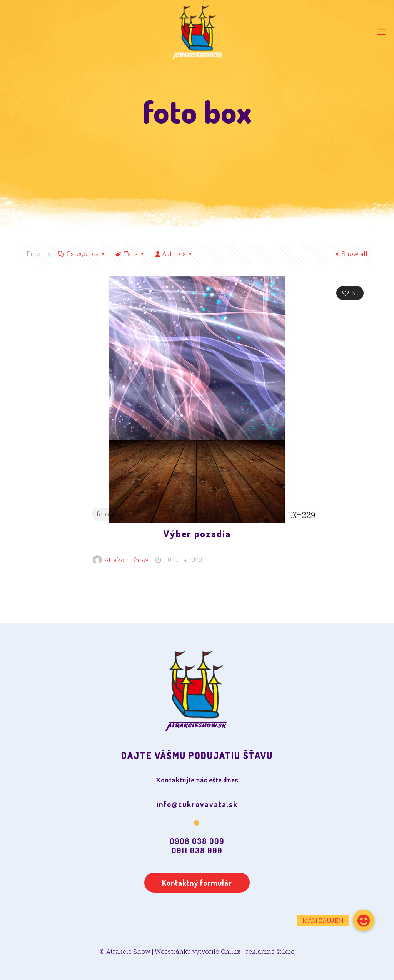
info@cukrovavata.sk (197, 804)
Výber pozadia (197, 534)
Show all (350, 254)
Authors (174, 254)
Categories (82, 254)
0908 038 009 (197, 841)
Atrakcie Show (126, 560)
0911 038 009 (197, 850)
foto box (109, 514)
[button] (364, 920)
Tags (130, 254)
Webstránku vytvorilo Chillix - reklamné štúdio (225, 951)
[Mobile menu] (382, 32)
